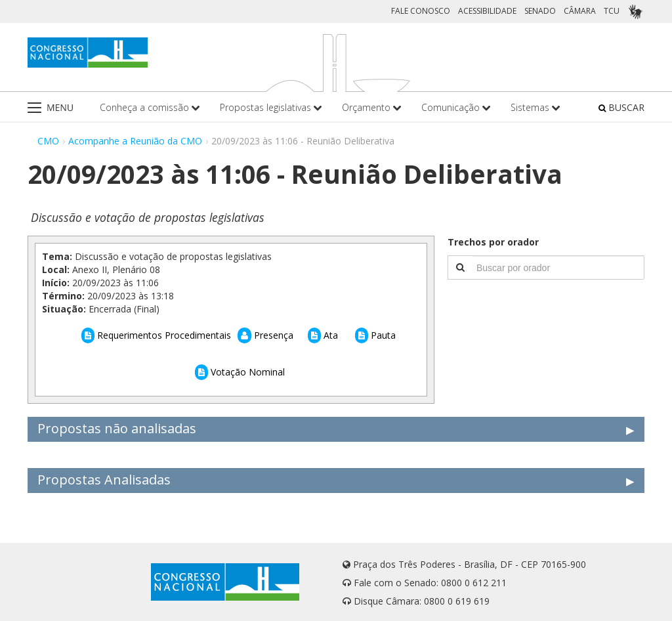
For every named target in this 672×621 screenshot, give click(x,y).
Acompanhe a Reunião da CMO (135, 141)
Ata (323, 335)
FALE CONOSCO (421, 11)
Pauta (375, 335)
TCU (612, 11)
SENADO (540, 11)
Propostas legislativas (271, 107)
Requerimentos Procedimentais (156, 335)
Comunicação (456, 107)
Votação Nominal (240, 372)
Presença (265, 335)
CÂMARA (580, 11)
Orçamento (372, 107)
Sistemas (535, 107)
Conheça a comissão (150, 107)
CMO (48, 141)
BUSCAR (621, 107)
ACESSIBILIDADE (487, 11)
